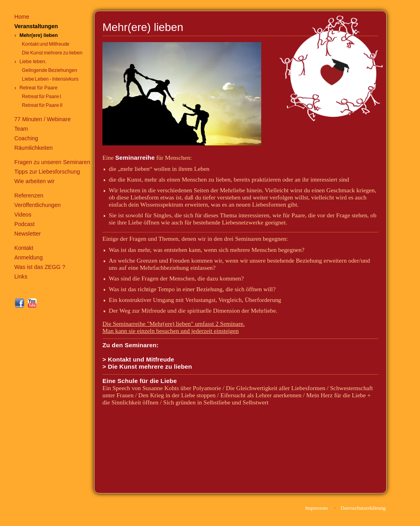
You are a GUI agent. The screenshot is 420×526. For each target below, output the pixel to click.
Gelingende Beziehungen (49, 70)
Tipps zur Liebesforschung (47, 172)
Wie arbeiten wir (34, 181)
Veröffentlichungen (38, 205)
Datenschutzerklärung (363, 508)
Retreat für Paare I (41, 97)
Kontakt (24, 248)
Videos (23, 215)
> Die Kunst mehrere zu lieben (147, 366)
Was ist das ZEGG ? (40, 267)
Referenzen (29, 195)
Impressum (317, 508)
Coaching (26, 138)
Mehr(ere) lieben (39, 35)
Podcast (24, 224)
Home (22, 17)
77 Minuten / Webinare (42, 119)
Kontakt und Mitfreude (46, 44)
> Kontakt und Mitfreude (138, 359)
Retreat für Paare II (42, 105)
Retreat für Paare (39, 88)
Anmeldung (29, 257)
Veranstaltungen (36, 26)
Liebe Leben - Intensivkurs (50, 79)
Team (21, 129)
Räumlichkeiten (34, 148)
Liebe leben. (33, 62)
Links (21, 277)
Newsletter (28, 234)
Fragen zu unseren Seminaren (52, 162)
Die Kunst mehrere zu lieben (52, 53)
